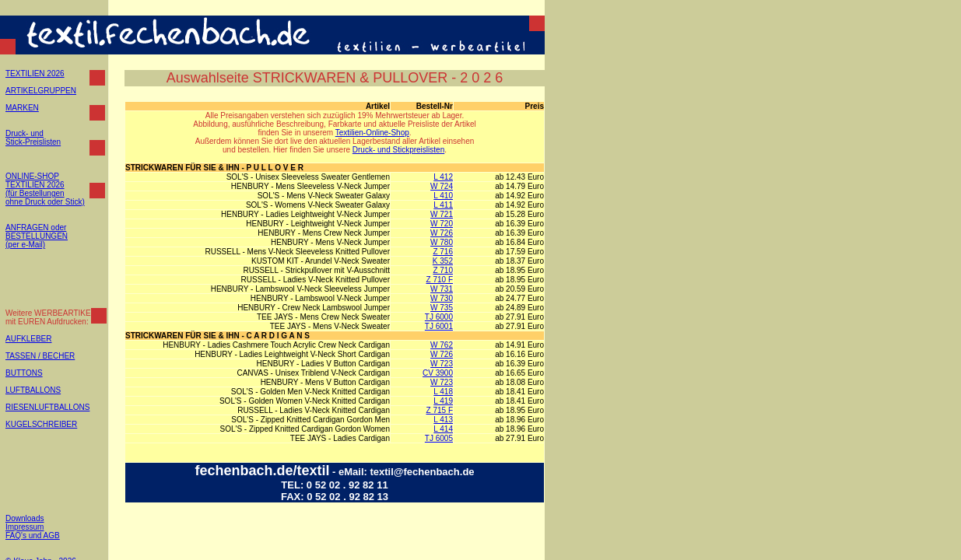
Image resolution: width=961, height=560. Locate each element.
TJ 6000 (439, 317)
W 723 (442, 364)
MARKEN (22, 108)
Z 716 (443, 252)
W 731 (442, 289)
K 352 (443, 261)
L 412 (443, 177)
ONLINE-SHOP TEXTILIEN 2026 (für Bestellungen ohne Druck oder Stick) (45, 189)
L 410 (443, 196)
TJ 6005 (439, 438)
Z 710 (443, 270)
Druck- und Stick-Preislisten (33, 138)
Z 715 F (440, 410)
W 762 (442, 345)
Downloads (25, 518)
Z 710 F (440, 280)
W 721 (442, 214)
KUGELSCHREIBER (41, 424)
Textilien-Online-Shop (372, 133)
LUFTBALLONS (33, 390)
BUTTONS (24, 373)
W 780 (442, 242)
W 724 (442, 186)
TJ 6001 (439, 326)
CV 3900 (438, 373)
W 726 (442, 233)
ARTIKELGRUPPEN (41, 91)
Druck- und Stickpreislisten (398, 150)
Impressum (25, 527)
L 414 (443, 429)
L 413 (443, 420)
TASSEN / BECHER (40, 356)
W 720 (442, 224)
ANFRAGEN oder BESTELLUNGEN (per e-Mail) (37, 236)
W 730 (442, 298)
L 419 (443, 401)
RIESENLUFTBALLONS (47, 407)
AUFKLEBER (28, 339)
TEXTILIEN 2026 (35, 73)
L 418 (443, 392)
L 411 (443, 205)
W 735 (442, 308)
